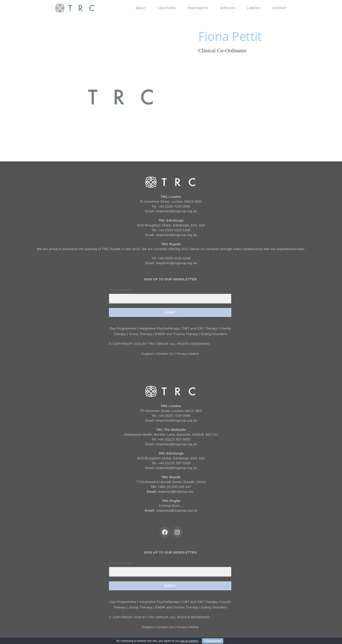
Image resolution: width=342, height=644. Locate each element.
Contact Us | (167, 354)
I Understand (213, 641)
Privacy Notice (188, 354)
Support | (149, 354)
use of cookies (189, 641)
